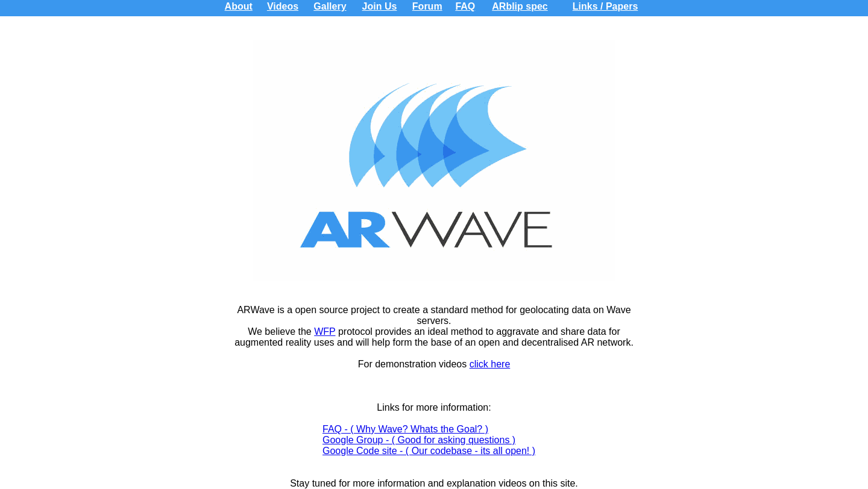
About (239, 6)
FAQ (465, 6)
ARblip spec (520, 6)
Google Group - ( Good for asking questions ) (419, 440)
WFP (325, 332)
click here (490, 364)
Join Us (380, 6)
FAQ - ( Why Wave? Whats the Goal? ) (405, 429)
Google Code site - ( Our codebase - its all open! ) (429, 451)
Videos (283, 6)
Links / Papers (605, 6)
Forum (427, 6)
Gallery (330, 6)
